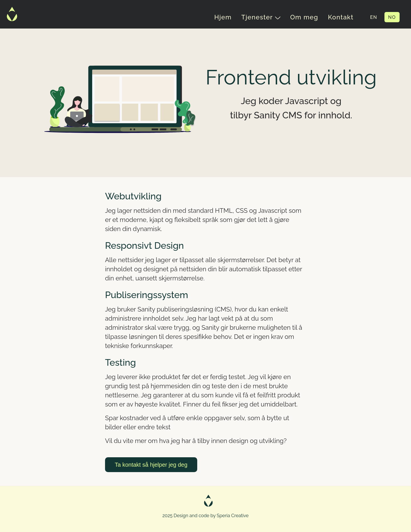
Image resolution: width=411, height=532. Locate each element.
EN (374, 17)
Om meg (304, 17)
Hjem (223, 17)
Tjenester (261, 17)
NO (392, 17)
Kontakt (341, 17)
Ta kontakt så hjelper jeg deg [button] (151, 465)
